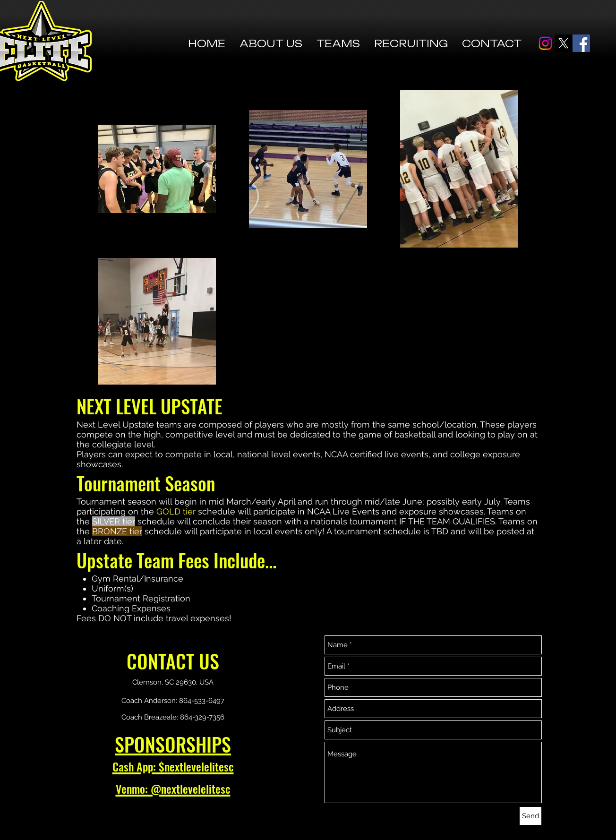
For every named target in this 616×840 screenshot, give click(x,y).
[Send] (530, 816)
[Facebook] (581, 43)
